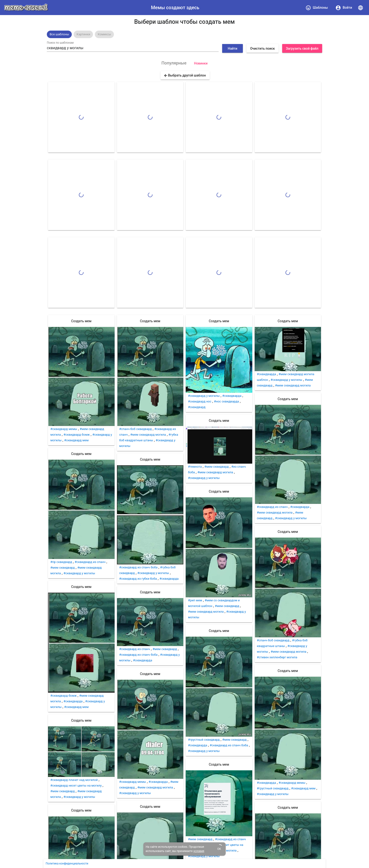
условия (199, 851)
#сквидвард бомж (77, 435)
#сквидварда (73, 701)
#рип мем (195, 600)
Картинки (83, 34)
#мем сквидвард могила (148, 435)
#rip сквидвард (61, 562)
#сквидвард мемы (64, 429)
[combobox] (133, 48)
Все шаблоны (59, 34)
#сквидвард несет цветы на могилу (76, 786)
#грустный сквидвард (204, 740)
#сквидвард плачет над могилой (74, 780)
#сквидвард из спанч (90, 562)
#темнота (195, 467)
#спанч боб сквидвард (136, 429)
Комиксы (104, 34)
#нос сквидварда (226, 401)
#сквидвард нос (200, 401)
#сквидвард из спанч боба (138, 567)
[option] (59, 34)
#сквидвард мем (76, 440)
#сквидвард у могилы (79, 573)
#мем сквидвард (63, 568)
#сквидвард (197, 407)
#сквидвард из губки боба (138, 579)
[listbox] (184, 34)
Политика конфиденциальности (67, 864)
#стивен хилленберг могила (277, 657)
